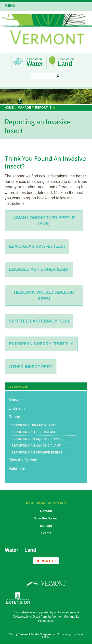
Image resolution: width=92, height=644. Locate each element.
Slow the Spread (23, 460)
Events (46, 533)
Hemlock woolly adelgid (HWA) (44, 295)
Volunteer (17, 468)
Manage (24, 108)
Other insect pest (31, 367)
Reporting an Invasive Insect (37, 453)
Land (65, 64)
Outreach (17, 408)
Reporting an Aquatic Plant (36, 446)
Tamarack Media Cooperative (37, 634)
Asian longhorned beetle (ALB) (44, 221)
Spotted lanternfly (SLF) (39, 321)
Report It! (44, 108)
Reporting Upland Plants (34, 425)
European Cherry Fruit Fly (41, 344)
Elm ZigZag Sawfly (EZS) (37, 246)
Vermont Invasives (46, 31)
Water (35, 64)
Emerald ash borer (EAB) (39, 269)
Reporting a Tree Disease (34, 432)
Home (9, 108)
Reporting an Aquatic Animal (37, 439)
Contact (46, 511)
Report (14, 417)
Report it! (46, 561)
